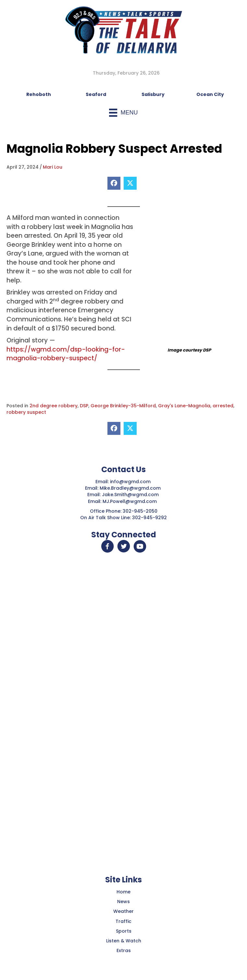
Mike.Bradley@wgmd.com (130, 488)
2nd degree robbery (54, 406)
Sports (124, 931)
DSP (84, 406)
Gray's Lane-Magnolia (184, 406)
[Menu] (123, 113)
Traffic (124, 921)
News (124, 902)
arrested (223, 406)
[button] (107, 546)
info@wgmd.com (131, 482)
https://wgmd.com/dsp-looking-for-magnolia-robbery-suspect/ (66, 354)
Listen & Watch (124, 941)
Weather (124, 911)
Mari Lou (53, 167)
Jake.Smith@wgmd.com (131, 495)
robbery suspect (26, 412)
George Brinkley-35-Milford (123, 406)
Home (124, 892)
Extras (124, 950)
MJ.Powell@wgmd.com (131, 501)
